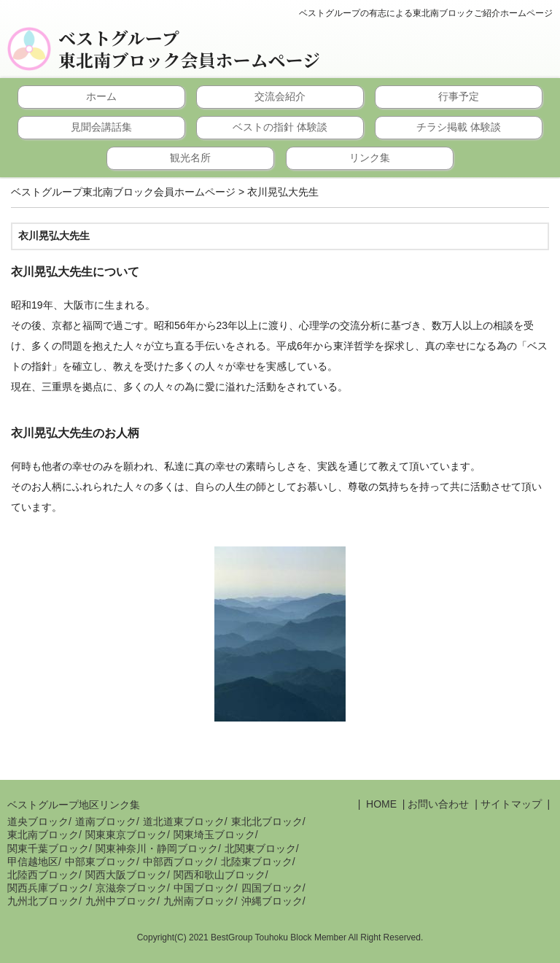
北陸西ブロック (43, 875)
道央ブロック (38, 821)
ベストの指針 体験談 (280, 127)
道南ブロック (106, 821)
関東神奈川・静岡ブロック (157, 848)
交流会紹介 (280, 96)
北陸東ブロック (257, 862)
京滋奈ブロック (131, 888)
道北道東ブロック (184, 821)
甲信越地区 (33, 862)
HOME (380, 804)
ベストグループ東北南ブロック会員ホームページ (189, 49)
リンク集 (370, 158)
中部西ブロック (179, 862)
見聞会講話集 (101, 127)
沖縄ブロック (272, 901)
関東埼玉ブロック (214, 835)
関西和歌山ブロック (219, 875)
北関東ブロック (260, 848)
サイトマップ (511, 804)
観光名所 (190, 158)
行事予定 (459, 96)
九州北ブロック (43, 901)
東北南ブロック (43, 835)
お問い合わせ (438, 804)
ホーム (101, 96)
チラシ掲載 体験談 (459, 127)
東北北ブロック (267, 821)
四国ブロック (272, 888)
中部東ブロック (101, 862)
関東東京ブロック (126, 835)
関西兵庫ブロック (48, 888)
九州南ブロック (199, 901)
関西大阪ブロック (126, 875)
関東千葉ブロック (48, 848)
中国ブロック (204, 888)
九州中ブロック (121, 901)
